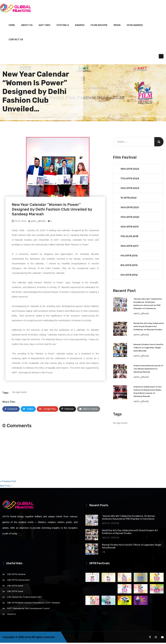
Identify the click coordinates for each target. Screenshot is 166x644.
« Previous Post (8, 483)
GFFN (28, 638)
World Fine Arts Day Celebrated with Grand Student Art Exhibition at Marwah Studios (149, 328)
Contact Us (16, 41)
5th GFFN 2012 (129, 276)
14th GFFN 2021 (130, 209)
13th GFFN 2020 (130, 218)
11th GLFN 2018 (129, 238)
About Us (27, 26)
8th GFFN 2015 (129, 267)
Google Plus (47, 410)
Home (12, 26)
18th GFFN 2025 (130, 170)
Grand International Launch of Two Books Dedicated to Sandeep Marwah (148, 370)
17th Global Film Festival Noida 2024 (24, 598)
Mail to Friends (89, 410)
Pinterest (68, 410)
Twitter (28, 410)
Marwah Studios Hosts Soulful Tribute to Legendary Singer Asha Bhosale (148, 349)
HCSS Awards (135, 26)
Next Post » (6, 487)
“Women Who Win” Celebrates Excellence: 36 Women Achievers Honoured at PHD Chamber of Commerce (128, 519)
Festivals (63, 26)
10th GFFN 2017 (130, 247)
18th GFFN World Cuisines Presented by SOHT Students (33, 604)
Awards (80, 26)
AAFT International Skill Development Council (28, 610)
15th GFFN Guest (15, 593)
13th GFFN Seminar (16, 576)
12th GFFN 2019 (130, 228)
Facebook (11, 410)
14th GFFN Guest (15, 587)
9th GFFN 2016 (129, 257)
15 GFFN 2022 (128, 199)
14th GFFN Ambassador (18, 581)
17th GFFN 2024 (130, 180)
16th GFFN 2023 (130, 189)
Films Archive (99, 26)
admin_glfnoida (37, 222)
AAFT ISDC (45, 26)
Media (117, 26)
